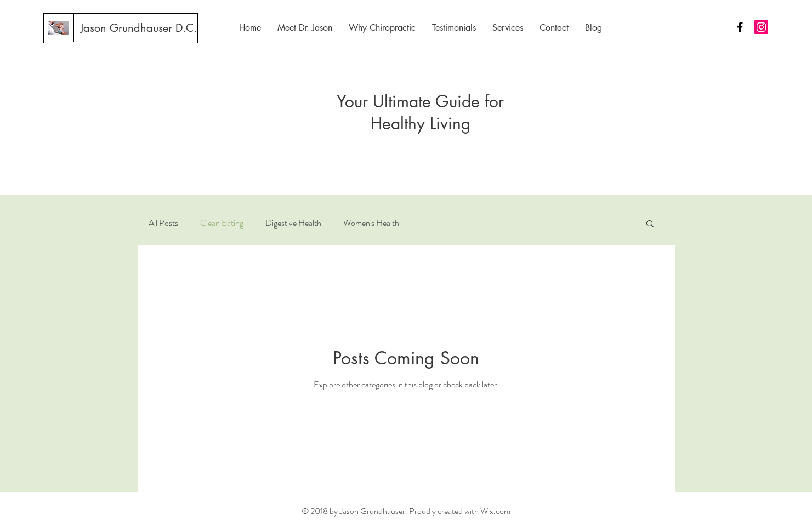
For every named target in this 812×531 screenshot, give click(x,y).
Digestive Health (293, 223)
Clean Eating (222, 223)
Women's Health (371, 223)
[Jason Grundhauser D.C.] (138, 28)
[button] (650, 224)
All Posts (163, 223)
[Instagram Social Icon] (761, 27)
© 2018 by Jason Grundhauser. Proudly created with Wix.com (406, 511)
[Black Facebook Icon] (740, 27)
